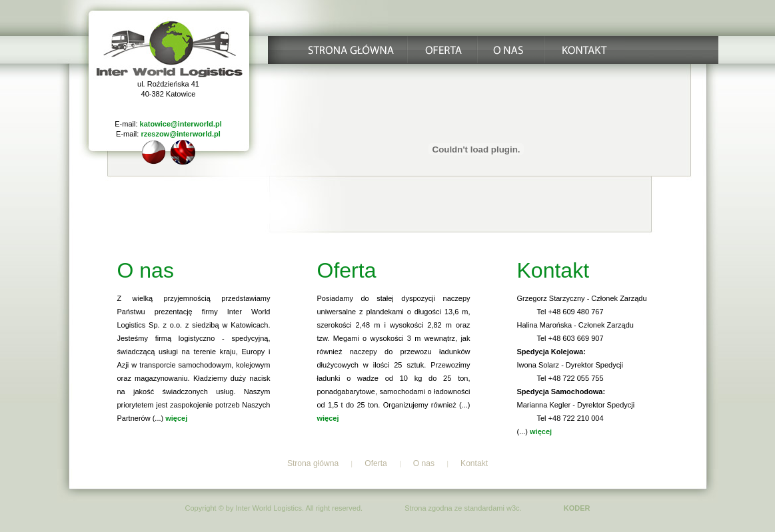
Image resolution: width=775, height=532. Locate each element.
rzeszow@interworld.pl (181, 134)
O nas (424, 463)
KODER (577, 508)
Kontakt (474, 463)
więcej (176, 418)
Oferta (376, 463)
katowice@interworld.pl (181, 124)
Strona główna (313, 463)
